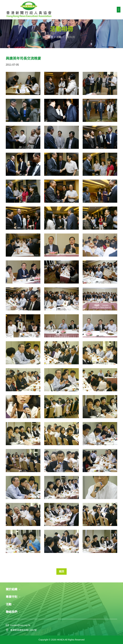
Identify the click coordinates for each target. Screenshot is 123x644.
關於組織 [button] (13, 589)
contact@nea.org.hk (20, 625)
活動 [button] (10, 604)
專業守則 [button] (13, 597)
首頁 (51, 37)
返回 (61, 571)
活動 (59, 37)
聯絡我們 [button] (13, 612)
